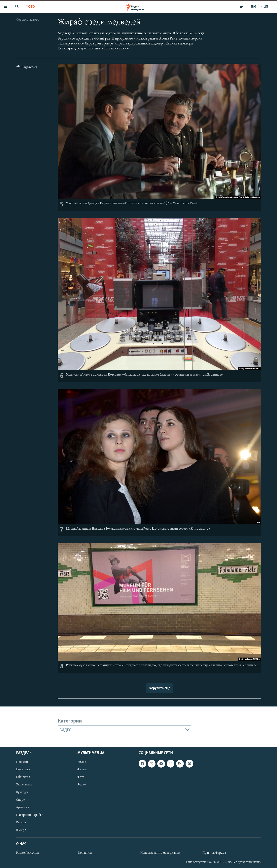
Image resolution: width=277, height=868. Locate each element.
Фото (30, 7)
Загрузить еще (159, 688)
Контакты (85, 853)
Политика (23, 770)
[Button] (27, 68)
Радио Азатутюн (28, 853)
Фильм (82, 770)
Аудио (82, 785)
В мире (21, 830)
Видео (82, 762)
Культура (22, 792)
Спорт (20, 800)
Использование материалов (160, 853)
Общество (23, 777)
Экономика (24, 785)
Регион (21, 822)
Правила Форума (214, 853)
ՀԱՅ (265, 7)
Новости (22, 762)
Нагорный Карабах (30, 815)
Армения (23, 807)
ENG (253, 7)
